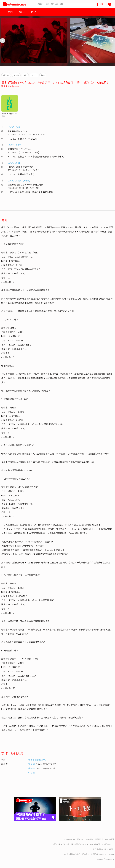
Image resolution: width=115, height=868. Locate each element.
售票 (34, 12)
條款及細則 (109, 839)
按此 (112, 849)
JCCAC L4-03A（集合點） (20, 181)
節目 (10, 12)
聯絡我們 (89, 839)
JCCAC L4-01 (14, 163)
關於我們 (81, 839)
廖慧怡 (31, 768)
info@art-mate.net (103, 854)
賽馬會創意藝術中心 (11, 86)
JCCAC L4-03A (15, 145)
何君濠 (31, 773)
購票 (22, 12)
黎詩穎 (31, 764)
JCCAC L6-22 (14, 127)
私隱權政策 (99, 839)
